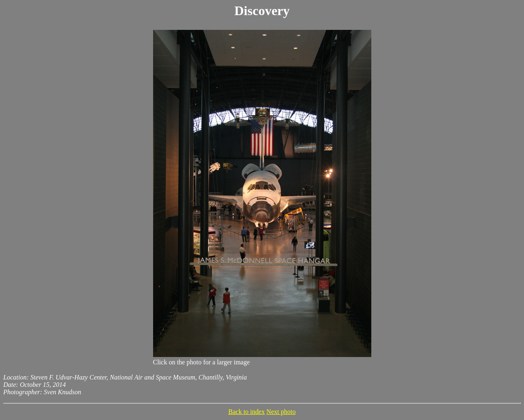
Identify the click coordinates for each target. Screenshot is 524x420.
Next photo (281, 412)
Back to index (247, 412)
